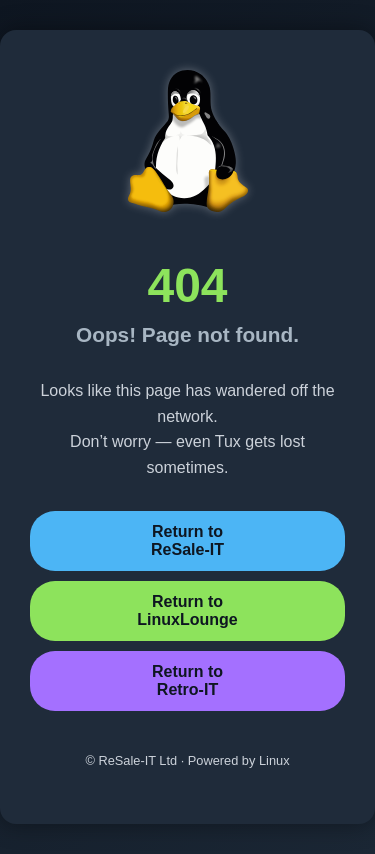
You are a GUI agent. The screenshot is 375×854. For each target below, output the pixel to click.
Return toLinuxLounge (187, 610)
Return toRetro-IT (187, 680)
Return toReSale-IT (187, 540)
